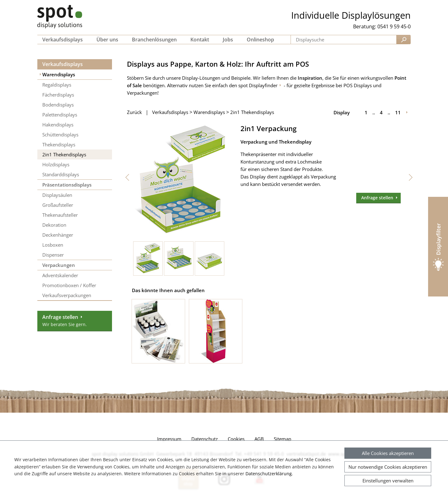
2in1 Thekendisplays (252, 112)
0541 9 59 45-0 (394, 26)
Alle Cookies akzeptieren (388, 453)
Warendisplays (209, 112)
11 (398, 112)
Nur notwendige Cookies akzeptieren (388, 467)
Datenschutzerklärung (269, 474)
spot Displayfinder (258, 85)
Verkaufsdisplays (63, 64)
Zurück (134, 112)
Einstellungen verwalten (388, 481)
